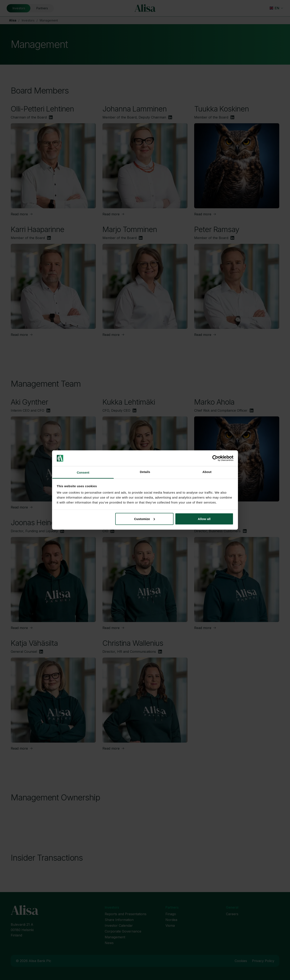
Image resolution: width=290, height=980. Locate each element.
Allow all (204, 519)
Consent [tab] (83, 472)
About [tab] (207, 472)
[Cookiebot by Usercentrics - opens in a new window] (215, 458)
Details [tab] (145, 472)
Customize (144, 519)
